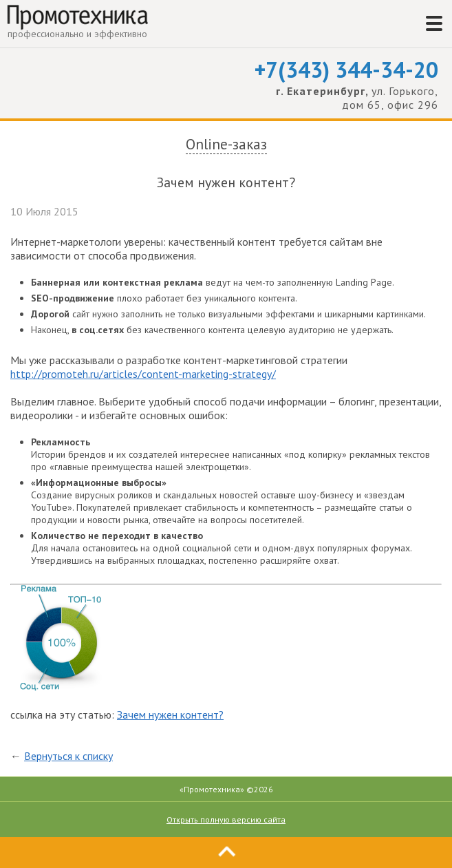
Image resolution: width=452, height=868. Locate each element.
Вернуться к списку (68, 756)
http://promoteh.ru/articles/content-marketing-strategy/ (143, 374)
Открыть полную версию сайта (226, 819)
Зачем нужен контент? (170, 714)
